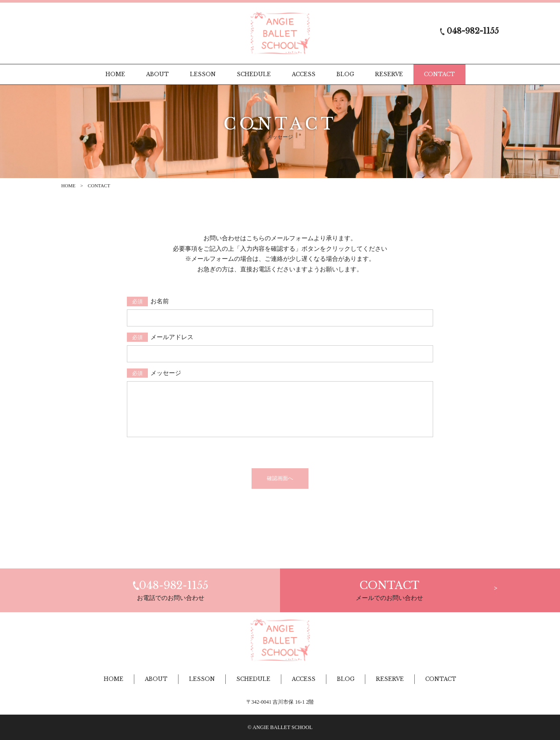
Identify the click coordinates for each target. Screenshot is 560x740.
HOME (68, 186)
